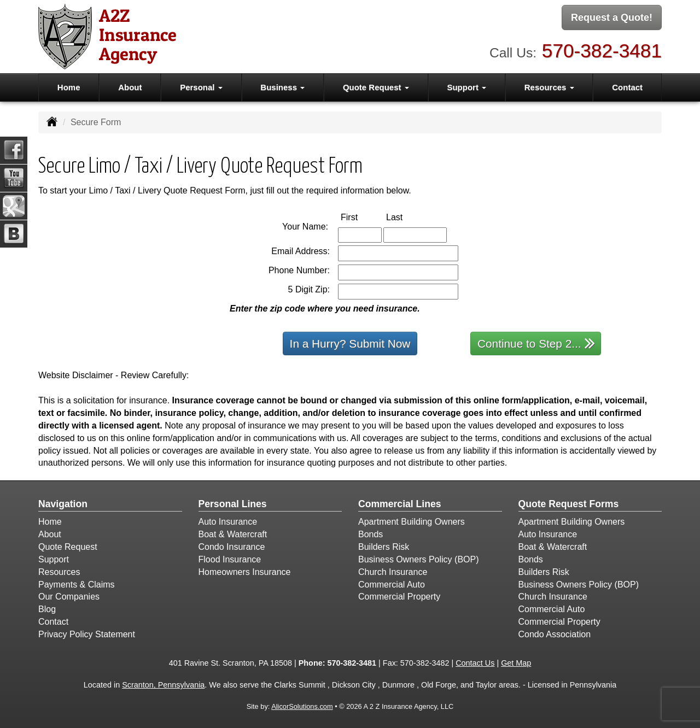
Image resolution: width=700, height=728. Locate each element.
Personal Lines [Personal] (233, 504)
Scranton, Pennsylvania (163, 685)
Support (54, 559)
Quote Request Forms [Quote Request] (569, 504)
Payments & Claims (77, 585)
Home (69, 87)
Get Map (516, 663)
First (361, 217)
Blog (47, 609)
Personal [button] (201, 87)
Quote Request (68, 547)
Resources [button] (549, 87)
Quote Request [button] (376, 87)
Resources (59, 572)
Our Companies (69, 597)
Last (406, 217)
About (130, 87)
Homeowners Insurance (245, 572)
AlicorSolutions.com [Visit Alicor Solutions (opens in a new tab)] (302, 706)
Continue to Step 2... (536, 343)
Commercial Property (399, 597)
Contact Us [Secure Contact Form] (475, 663)
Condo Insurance (232, 547)
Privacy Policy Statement (87, 634)
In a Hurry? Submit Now (350, 344)
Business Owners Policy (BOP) (419, 559)
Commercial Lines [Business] (400, 504)
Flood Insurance (230, 559)
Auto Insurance (228, 522)
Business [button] (282, 87)
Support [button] (466, 87)
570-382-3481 (602, 49)
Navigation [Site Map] (63, 504)
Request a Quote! (612, 18)
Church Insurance (393, 572)
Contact (627, 87)
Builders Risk (384, 547)
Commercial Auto (392, 585)
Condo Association (555, 634)
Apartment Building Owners (412, 522)
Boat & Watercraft (233, 534)
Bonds (371, 534)
